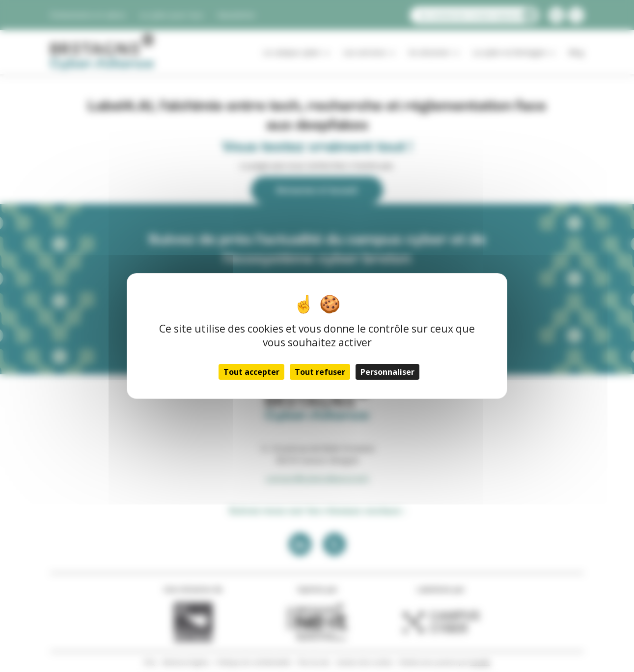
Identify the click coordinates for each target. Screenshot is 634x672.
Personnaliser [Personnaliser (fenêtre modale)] (387, 372)
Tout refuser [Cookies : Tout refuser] (320, 372)
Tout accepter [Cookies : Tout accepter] (251, 372)
